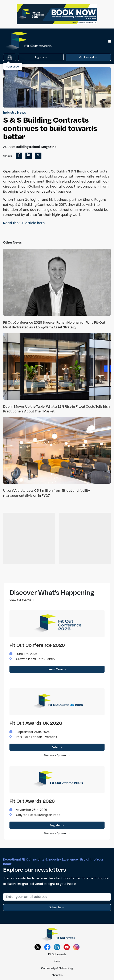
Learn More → (57, 669)
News (57, 961)
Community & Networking (57, 968)
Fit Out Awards (57, 954)
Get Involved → (88, 57)
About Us (57, 975)
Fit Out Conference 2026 (37, 645)
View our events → (22, 600)
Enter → (57, 747)
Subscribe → (57, 907)
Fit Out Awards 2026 (32, 801)
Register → (41, 57)
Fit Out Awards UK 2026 (36, 723)
